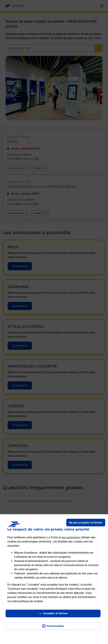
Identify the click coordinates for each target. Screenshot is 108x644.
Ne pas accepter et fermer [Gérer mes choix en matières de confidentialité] (86, 523)
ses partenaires (71, 537)
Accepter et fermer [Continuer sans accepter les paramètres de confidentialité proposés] (55, 613)
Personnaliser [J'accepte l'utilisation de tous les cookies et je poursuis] (55, 626)
